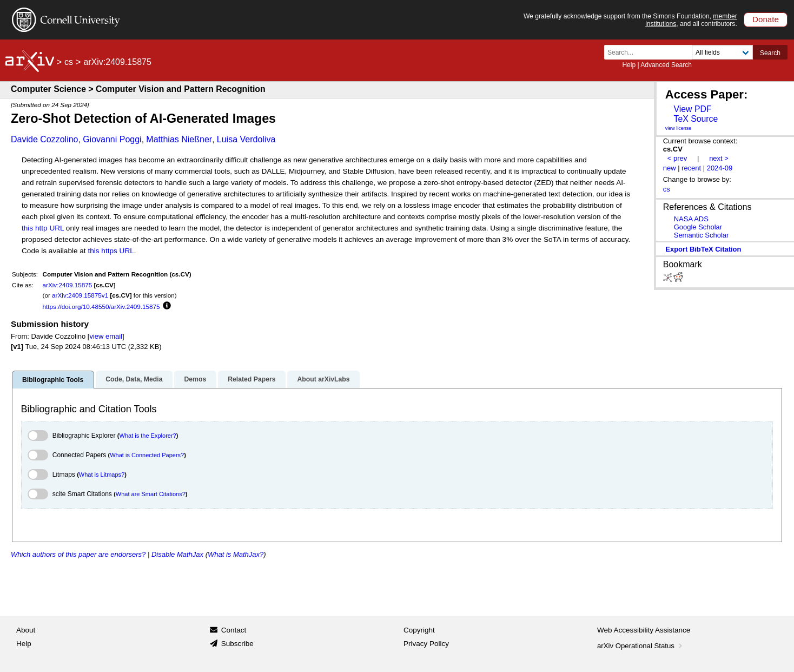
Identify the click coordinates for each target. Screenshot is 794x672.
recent (691, 168)
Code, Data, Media (134, 379)
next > (719, 158)
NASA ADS (691, 219)
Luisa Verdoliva (246, 139)
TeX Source (696, 119)
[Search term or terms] (651, 52)
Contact (234, 630)
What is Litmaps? (102, 475)
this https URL (111, 251)
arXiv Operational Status (641, 646)
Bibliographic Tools (53, 380)
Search (770, 53)
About (26, 630)
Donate (766, 19)
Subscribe (237, 644)
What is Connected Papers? (147, 455)
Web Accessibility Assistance (644, 630)
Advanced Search (666, 65)
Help (629, 65)
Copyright (419, 630)
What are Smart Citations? (151, 494)
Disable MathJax (177, 554)
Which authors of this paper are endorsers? (78, 554)
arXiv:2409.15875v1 (80, 295)
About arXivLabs (323, 379)
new (670, 168)
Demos (195, 379)
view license (679, 128)
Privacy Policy (426, 644)
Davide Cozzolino (45, 139)
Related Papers (252, 379)
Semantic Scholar (702, 235)
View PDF (692, 109)
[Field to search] (722, 52)
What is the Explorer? (148, 436)
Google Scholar (698, 227)
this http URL (43, 228)
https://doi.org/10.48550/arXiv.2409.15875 (101, 307)
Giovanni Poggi (112, 139)
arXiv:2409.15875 (68, 285)
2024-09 (720, 168)
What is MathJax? (236, 554)
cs (69, 62)
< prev (677, 158)
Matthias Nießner (179, 139)
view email (105, 336)
